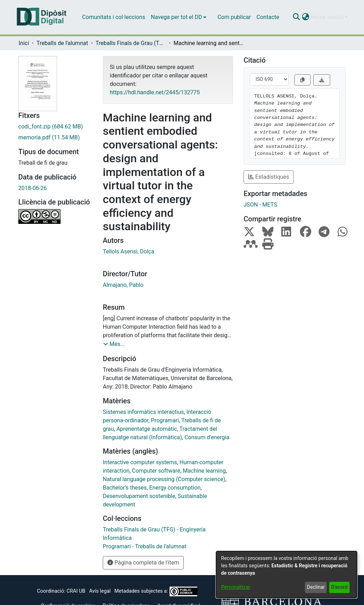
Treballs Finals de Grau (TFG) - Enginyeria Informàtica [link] (131, 43)
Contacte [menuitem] (268, 17)
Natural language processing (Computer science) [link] (164, 479)
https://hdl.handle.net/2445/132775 (155, 92)
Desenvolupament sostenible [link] (139, 496)
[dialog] (287, 575)
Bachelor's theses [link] (125, 488)
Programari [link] (165, 420)
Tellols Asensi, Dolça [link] (128, 251)
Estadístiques (269, 177)
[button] (296, 17)
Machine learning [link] (204, 471)
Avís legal (100, 591)
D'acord (340, 587)
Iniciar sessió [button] (328, 17)
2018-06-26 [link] (33, 188)
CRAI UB (76, 591)
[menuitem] (179, 17)
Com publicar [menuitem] (234, 17)
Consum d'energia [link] (207, 437)
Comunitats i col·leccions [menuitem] (114, 17)
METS (270, 205)
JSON (251, 205)
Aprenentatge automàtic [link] (147, 429)
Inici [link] (24, 43)
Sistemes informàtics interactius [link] (143, 412)
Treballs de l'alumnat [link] (62, 43)
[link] (55, 127)
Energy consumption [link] (175, 488)
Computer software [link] (156, 471)
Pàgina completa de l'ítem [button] (143, 563)
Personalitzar (236, 587)
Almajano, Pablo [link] (123, 285)
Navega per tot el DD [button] (177, 17)
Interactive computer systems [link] (140, 462)
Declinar (316, 587)
